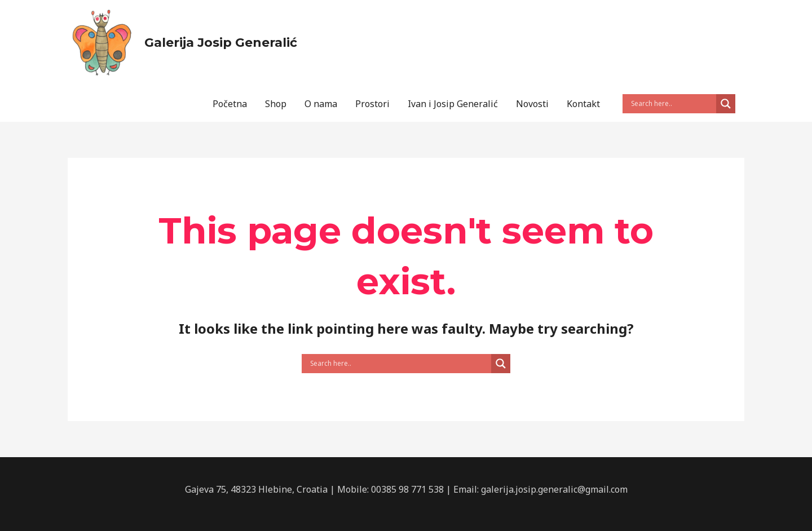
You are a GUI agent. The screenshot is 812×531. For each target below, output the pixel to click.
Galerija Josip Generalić (221, 43)
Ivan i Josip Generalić (453, 104)
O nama (321, 104)
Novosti (532, 104)
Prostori (372, 104)
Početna (230, 104)
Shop (276, 104)
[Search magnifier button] (726, 104)
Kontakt (583, 104)
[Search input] (672, 104)
